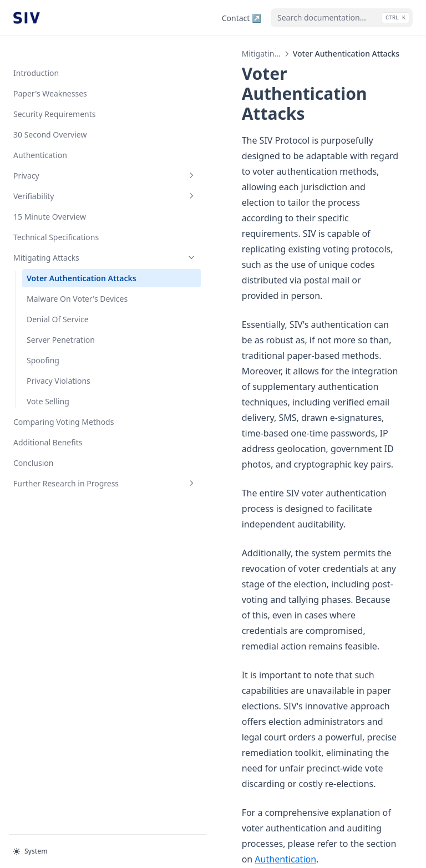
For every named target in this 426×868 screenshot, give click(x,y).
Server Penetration (61, 344)
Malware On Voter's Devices (62, 297)
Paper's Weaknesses (50, 74)
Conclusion (33, 467)
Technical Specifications (56, 218)
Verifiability (68, 177)
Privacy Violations (59, 385)
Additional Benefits (48, 446)
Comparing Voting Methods (64, 426)
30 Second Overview (50, 115)
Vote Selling (48, 405)
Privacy (68, 156)
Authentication (40, 136)
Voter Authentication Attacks (66, 265)
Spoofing (43, 364)
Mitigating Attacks (68, 238)
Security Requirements (54, 95)
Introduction (36, 54)
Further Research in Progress (68, 493)
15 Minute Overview (50, 197)
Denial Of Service (58, 323)
